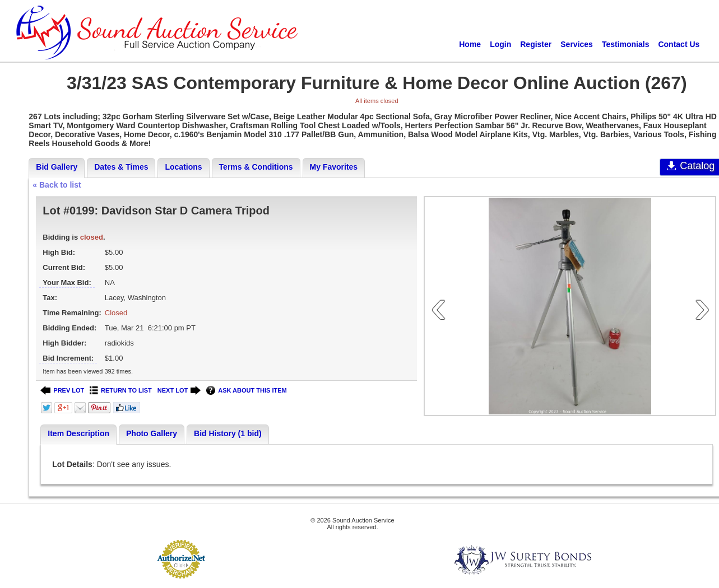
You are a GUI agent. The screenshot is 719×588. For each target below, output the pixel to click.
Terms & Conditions (256, 167)
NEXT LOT (179, 391)
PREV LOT (62, 391)
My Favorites (334, 167)
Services (577, 44)
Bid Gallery (57, 167)
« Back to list (57, 185)
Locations (183, 167)
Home (470, 44)
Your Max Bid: (67, 283)
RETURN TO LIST (121, 391)
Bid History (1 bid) (228, 433)
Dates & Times (121, 167)
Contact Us (679, 44)
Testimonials (626, 44)
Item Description (78, 433)
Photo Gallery (152, 433)
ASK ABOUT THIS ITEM (246, 391)
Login (500, 44)
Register (536, 44)
